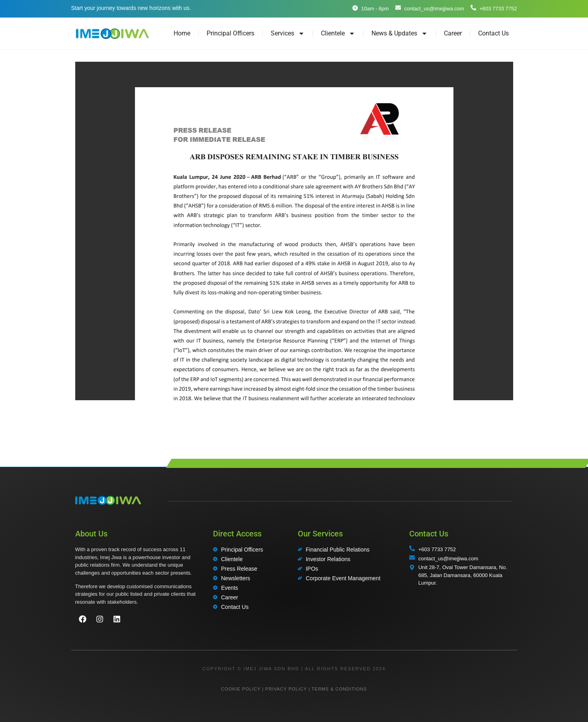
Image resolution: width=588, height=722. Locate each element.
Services (288, 33)
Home (182, 33)
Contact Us (493, 33)
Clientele (338, 33)
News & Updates (399, 33)
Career (453, 33)
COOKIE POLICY (241, 689)
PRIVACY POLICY (286, 689)
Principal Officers (231, 33)
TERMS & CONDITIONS (339, 689)
